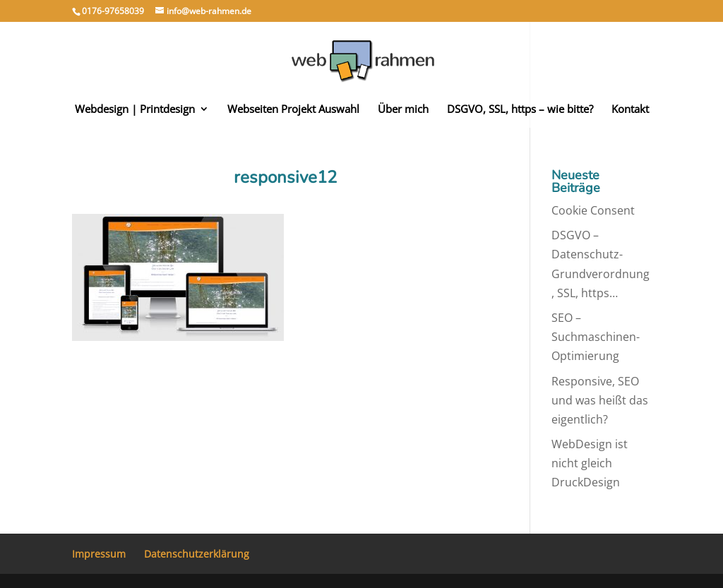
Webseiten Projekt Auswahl (293, 110)
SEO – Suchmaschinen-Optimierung (596, 337)
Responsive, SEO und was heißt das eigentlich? (600, 400)
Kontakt (630, 110)
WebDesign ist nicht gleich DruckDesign (590, 463)
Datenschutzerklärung (197, 554)
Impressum (99, 554)
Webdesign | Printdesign (135, 110)
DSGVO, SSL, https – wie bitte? (520, 110)
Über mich (403, 110)
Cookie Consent (593, 210)
